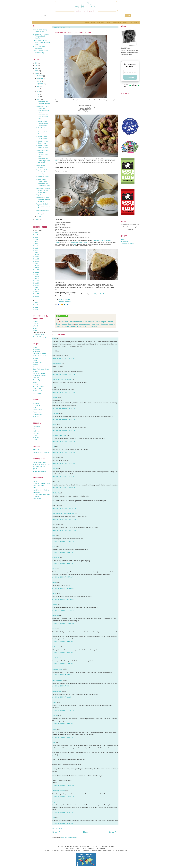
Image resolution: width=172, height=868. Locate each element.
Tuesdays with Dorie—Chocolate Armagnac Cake (43, 206)
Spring (35, 435)
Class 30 (36, 296)
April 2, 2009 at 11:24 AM (63, 710)
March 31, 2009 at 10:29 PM (64, 488)
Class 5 (36, 241)
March (39, 99)
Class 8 (36, 248)
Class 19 (36, 272)
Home (87, 23)
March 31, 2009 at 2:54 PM (64, 374)
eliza (54, 536)
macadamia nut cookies (99, 324)
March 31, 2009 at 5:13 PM (64, 419)
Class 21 (36, 276)
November (40, 78)
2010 (37, 71)
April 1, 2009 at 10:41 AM (63, 599)
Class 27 (36, 290)
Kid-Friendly (37, 393)
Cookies (36, 384)
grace (54, 729)
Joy (54, 446)
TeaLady (55, 716)
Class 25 (36, 285)
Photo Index (101, 23)
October (39, 81)
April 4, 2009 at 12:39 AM (63, 797)
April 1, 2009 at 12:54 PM (63, 624)
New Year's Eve (38, 433)
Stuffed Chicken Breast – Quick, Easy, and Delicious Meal (42, 42)
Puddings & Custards (40, 391)
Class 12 (36, 257)
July (38, 89)
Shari (54, 742)
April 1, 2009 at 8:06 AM (63, 553)
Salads (35, 365)
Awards (36, 481)
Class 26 (36, 287)
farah (54, 593)
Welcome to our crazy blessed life (63, 513)
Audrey (55, 469)
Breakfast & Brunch (39, 354)
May (38, 94)
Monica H (56, 493)
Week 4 (36, 328)
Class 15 (36, 263)
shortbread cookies (69, 326)
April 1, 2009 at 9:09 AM (63, 564)
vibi (54, 339)
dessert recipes (61, 324)
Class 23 (36, 281)
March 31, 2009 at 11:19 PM (64, 519)
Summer (36, 438)
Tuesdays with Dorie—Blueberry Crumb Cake (43, 117)
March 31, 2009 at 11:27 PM (64, 530)
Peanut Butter (38, 414)
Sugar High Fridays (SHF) (42, 465)
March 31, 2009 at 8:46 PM (64, 477)
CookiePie (56, 558)
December (40, 76)
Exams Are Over (38, 335)
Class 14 (36, 261)
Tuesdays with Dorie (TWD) (87, 326)
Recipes (109, 23)
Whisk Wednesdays (40, 471)
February (40, 214)
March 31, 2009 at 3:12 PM (64, 392)
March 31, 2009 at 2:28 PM (64, 359)
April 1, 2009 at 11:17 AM (63, 610)
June (38, 92)
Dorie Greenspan (76, 242)
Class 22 (36, 279)
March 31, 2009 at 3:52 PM (64, 408)
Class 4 (36, 239)
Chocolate (36, 405)
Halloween (37, 431)
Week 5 (36, 330)
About (93, 23)
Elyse (54, 569)
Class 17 (36, 268)
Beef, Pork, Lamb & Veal (41, 369)
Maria (54, 582)
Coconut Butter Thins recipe (72, 322)
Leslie (54, 424)
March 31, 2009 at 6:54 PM (64, 452)
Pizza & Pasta (38, 362)
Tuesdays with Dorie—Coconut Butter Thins (73, 33)
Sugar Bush (40, 195)
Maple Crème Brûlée (42, 177)
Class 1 (36, 233)
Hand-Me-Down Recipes (41, 452)
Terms (125, 23)
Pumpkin (36, 416)
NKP (54, 547)
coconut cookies (89, 322)
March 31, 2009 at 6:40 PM (64, 441)
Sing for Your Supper (101, 294)
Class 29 (36, 294)
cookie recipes (101, 322)
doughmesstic (57, 691)
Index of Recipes (64, 299)
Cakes (35, 382)
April (38, 97)
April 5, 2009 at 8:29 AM (63, 812)
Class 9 (36, 250)
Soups (35, 367)
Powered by (130, 85)
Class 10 (36, 252)
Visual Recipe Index (65, 301)
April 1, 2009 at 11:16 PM (63, 697)
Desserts (36, 378)
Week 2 (36, 324)
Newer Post (58, 832)
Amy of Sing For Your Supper (62, 379)
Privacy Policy (125, 242)
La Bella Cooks (57, 680)
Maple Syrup (37, 412)
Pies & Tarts (37, 389)
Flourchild (56, 615)
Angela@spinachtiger (59, 435)
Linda (54, 629)
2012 (37, 66)
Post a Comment (58, 828)
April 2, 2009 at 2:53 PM (63, 724)
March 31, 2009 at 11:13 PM (64, 508)
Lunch (35, 360)
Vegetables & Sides (39, 376)
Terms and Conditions (128, 244)
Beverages (37, 352)
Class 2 (36, 235)
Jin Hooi (55, 658)
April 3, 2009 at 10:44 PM (63, 786)
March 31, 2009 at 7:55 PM (64, 463)
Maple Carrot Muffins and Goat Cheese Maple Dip (43, 172)
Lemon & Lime (38, 410)
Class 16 (36, 266)
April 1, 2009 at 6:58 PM (63, 675)
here (85, 242)
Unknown (56, 413)
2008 (37, 220)
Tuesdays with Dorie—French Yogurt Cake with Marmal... (43, 161)
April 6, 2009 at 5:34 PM (63, 823)
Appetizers (37, 349)
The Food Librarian (59, 791)
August (39, 86)
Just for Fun (37, 492)
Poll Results (37, 499)
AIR (54, 818)
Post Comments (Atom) (69, 837)
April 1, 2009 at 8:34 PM (63, 686)
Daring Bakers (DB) (39, 462)
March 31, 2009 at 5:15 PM (64, 430)
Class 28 (36, 292)
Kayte (54, 802)
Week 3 (36, 326)
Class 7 (36, 246)
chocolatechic (57, 364)
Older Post (114, 832)
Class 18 (36, 270)
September (40, 84)
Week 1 (36, 322)
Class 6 (36, 244)
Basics (35, 347)
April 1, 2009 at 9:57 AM (63, 577)
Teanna (55, 604)
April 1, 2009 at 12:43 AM (63, 541)
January (39, 217)
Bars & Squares (38, 380)
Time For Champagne (40, 337)
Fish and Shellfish (39, 373)
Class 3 (36, 237)
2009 (37, 74)
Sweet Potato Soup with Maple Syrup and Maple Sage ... (43, 190)
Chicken (36, 371)
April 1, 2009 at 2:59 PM (63, 642)
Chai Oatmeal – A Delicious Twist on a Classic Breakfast (41, 36)
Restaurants (117, 23)
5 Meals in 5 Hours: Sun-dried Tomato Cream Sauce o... (42, 123)
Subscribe (130, 77)
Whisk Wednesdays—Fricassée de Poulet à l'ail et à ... (43, 199)
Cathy (54, 702)
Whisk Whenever (134, 23)
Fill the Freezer (38, 450)
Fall (34, 429)
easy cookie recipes (82, 324)
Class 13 (36, 259)
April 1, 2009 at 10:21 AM (63, 588)
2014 (37, 63)
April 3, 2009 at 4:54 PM (63, 737)
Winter (35, 440)
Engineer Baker (57, 669)
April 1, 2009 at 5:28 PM (63, 664)
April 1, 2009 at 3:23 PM (63, 653)
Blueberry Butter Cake (43, 211)
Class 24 (36, 283)
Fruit (35, 408)
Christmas (36, 427)
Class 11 (36, 255)
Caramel (36, 403)
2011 (37, 68)
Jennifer (55, 397)
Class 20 (36, 274)
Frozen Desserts (39, 387)
